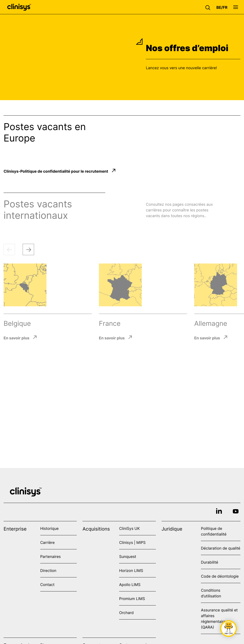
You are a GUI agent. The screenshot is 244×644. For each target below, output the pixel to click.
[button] (209, 7)
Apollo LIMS (130, 585)
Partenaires (51, 556)
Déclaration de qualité (221, 548)
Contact (47, 585)
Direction (48, 571)
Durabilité (209, 562)
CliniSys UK (130, 528)
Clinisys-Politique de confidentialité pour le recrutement (56, 171)
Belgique (17, 323)
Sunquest (128, 556)
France (110, 323)
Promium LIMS (132, 599)
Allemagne (211, 323)
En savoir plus (16, 338)
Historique (49, 528)
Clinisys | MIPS (132, 542)
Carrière (48, 542)
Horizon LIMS (131, 571)
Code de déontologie (220, 576)
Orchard (126, 613)
